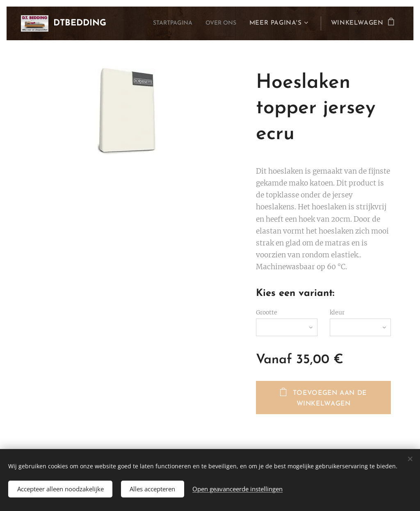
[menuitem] (166, 23)
